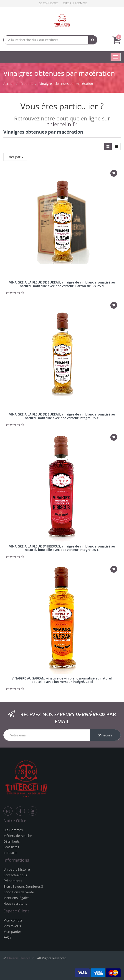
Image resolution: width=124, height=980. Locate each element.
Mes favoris (12, 926)
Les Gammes (13, 830)
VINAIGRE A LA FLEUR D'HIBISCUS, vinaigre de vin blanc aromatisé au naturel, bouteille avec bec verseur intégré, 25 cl (62, 548)
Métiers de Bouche (18, 836)
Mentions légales (16, 898)
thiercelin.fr (62, 124)
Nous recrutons (15, 903)
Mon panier (12, 932)
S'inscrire (105, 735)
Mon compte (13, 920)
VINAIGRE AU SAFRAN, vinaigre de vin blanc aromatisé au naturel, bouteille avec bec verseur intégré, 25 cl (62, 680)
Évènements (13, 881)
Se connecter (49, 3)
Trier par (15, 157)
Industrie (10, 853)
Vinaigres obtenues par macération (66, 84)
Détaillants (12, 841)
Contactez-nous (15, 875)
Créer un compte (75, 3)
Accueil (9, 84)
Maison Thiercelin (21, 958)
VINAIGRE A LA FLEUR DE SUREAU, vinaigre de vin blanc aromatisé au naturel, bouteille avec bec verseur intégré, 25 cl (62, 416)
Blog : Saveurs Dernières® (23, 886)
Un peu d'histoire (17, 869)
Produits (27, 84)
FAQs (7, 937)
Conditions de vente (19, 892)
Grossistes (11, 847)
